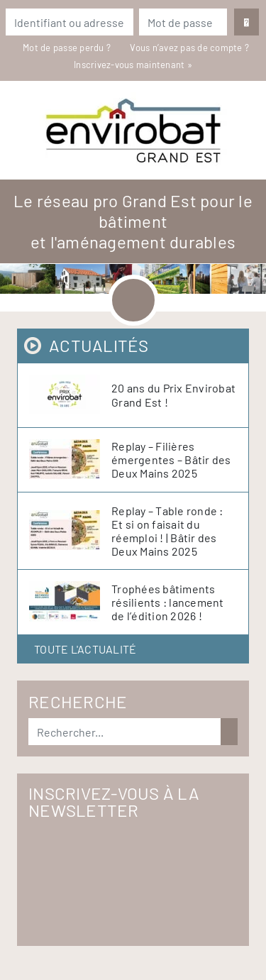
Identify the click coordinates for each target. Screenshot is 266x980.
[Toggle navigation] (133, 300)
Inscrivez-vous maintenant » (133, 65)
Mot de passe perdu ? (68, 48)
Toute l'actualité (85, 649)
